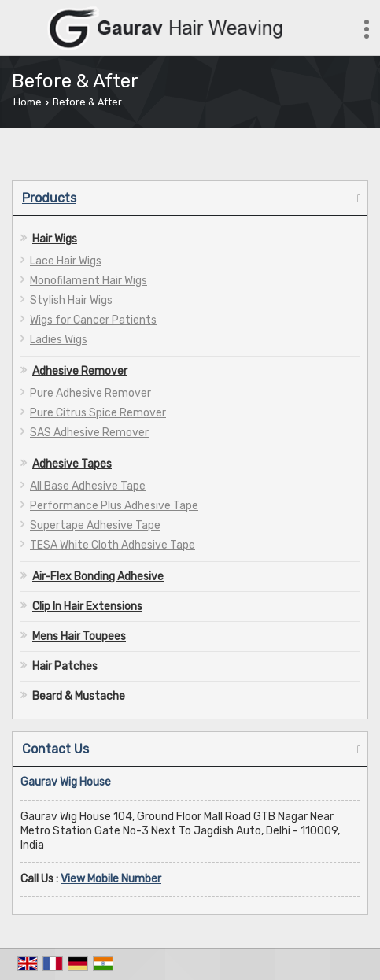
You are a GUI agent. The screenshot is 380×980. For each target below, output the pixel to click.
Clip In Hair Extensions (87, 606)
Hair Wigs (55, 239)
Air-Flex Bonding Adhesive (98, 577)
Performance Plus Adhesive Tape (114, 506)
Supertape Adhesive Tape (95, 525)
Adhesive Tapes (72, 464)
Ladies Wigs (59, 340)
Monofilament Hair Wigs (89, 281)
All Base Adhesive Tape (88, 486)
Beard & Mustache (79, 696)
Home (28, 102)
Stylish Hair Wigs (71, 300)
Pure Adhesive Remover (90, 393)
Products (49, 198)
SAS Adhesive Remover (89, 433)
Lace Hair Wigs (66, 261)
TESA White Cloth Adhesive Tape (113, 545)
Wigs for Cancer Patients (93, 320)
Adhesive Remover (80, 371)
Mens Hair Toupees (79, 636)
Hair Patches (65, 666)
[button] (111, 879)
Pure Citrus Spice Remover (98, 413)
